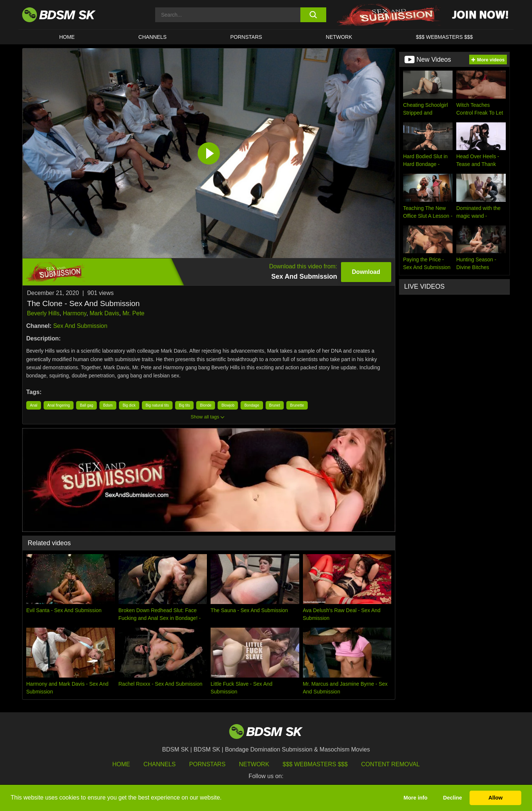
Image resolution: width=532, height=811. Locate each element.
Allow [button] (495, 798)
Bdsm (108, 405)
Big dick (129, 405)
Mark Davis (105, 313)
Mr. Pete (133, 313)
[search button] (313, 15)
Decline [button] (452, 798)
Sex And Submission (80, 326)
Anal (34, 405)
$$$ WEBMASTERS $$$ (444, 37)
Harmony (75, 313)
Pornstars (207, 764)
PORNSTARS (246, 37)
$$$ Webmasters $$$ (315, 764)
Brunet (275, 405)
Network (339, 37)
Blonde (206, 405)
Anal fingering (59, 405)
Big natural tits (157, 405)
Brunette (297, 405)
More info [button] (415, 798)
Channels (159, 764)
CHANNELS (153, 37)
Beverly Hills (43, 313)
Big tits (184, 405)
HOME (67, 37)
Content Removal (391, 764)
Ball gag (86, 405)
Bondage (252, 405)
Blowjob (228, 405)
